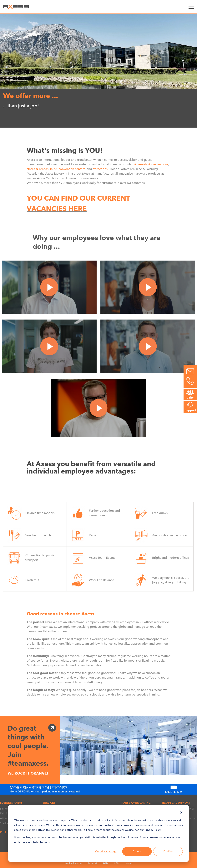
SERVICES (49, 803)
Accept (137, 851)
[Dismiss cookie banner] (181, 813)
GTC (105, 863)
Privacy (129, 863)
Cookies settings (106, 851)
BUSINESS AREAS (11, 803)
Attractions (7, 818)
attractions (100, 169)
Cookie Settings (73, 863)
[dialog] (98, 833)
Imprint (93, 863)
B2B (116, 863)
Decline (168, 851)
